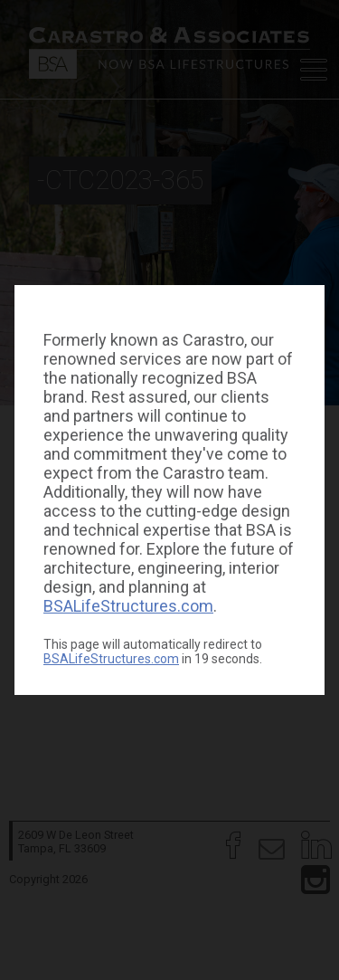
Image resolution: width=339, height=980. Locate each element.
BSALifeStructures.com (128, 606)
